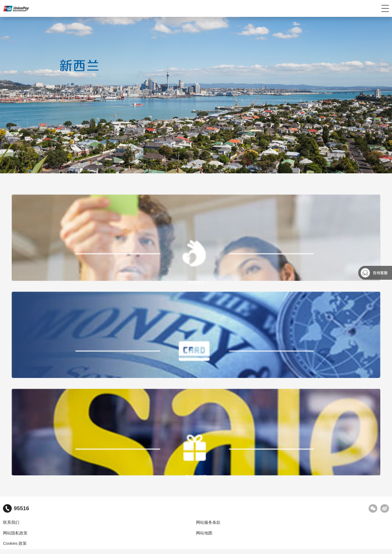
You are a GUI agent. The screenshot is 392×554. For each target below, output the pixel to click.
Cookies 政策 (15, 543)
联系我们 (11, 522)
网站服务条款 (208, 522)
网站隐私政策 (15, 533)
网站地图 (204, 533)
